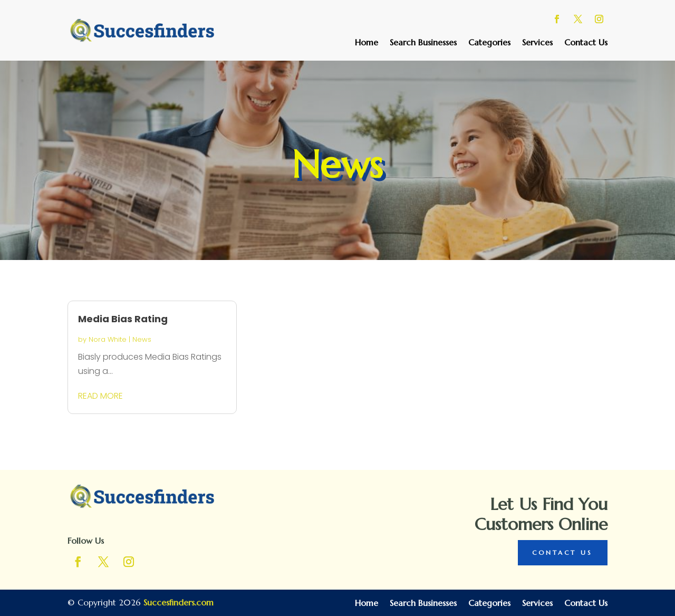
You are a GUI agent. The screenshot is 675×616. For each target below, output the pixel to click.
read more (100, 396)
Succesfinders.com (179, 602)
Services (537, 43)
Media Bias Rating (123, 319)
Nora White (108, 339)
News (142, 339)
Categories (489, 43)
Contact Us (586, 43)
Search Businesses (423, 43)
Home (367, 43)
